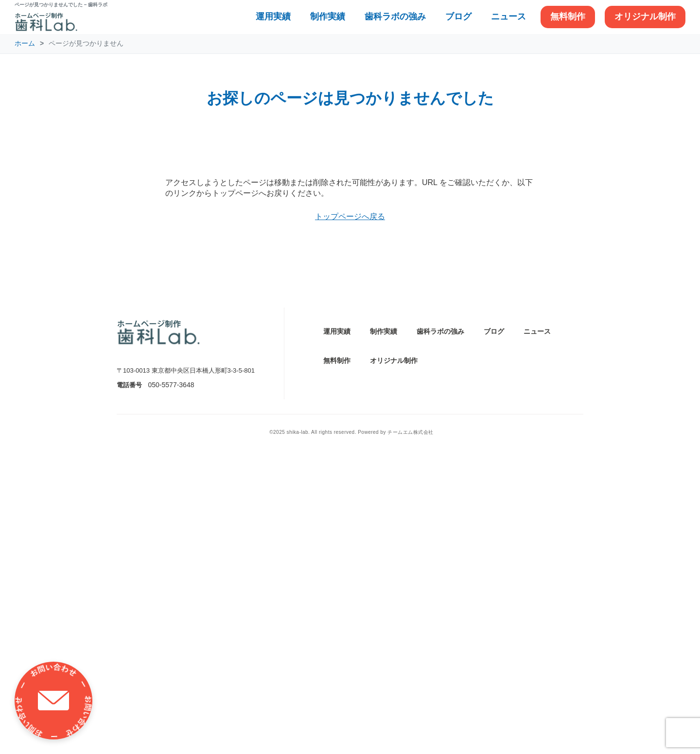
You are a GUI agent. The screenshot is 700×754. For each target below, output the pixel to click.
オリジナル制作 (645, 17)
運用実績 (273, 17)
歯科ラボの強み (395, 17)
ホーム (25, 43)
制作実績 (328, 17)
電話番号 (129, 686)
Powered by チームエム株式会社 (396, 733)
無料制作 (568, 17)
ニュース (508, 17)
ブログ (458, 17)
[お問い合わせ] (53, 701)
